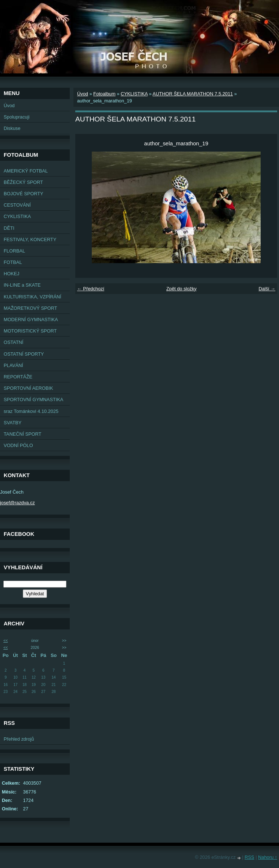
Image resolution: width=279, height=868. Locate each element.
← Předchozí (91, 289)
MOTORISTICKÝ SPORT (30, 331)
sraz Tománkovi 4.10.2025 (31, 411)
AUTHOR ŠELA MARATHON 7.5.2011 (193, 94)
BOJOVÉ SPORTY (23, 194)
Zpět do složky (182, 289)
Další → (267, 289)
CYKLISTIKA (17, 216)
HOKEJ (12, 274)
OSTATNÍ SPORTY (24, 354)
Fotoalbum (104, 94)
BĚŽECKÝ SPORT (23, 182)
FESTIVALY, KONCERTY (30, 239)
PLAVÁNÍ (13, 365)
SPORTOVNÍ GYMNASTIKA (33, 400)
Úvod (9, 106)
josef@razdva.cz (17, 503)
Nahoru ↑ (268, 857)
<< (6, 641)
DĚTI (9, 228)
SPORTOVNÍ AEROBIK (28, 388)
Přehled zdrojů (19, 739)
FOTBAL (13, 262)
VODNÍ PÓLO (18, 445)
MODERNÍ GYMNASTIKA (31, 319)
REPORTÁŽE (18, 377)
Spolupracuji (17, 117)
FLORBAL (14, 251)
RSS (249, 857)
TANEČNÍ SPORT (23, 434)
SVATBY (13, 423)
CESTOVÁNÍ (17, 205)
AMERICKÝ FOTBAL (26, 171)
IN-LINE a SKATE (22, 285)
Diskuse (12, 128)
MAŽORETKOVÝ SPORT (30, 308)
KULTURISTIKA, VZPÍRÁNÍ (32, 297)
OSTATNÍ (14, 342)
